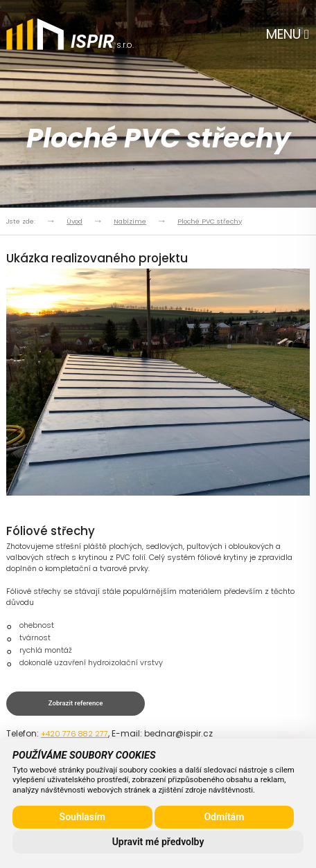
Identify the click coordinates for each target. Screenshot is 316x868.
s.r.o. (102, 43)
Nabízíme (130, 221)
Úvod (74, 221)
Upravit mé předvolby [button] (158, 842)
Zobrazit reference (76, 703)
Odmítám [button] (224, 817)
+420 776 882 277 (74, 734)
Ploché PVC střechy (210, 221)
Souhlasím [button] (82, 817)
